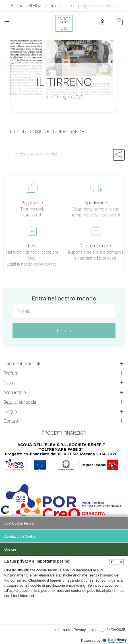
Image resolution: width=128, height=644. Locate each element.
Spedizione (96, 203)
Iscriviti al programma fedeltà (88, 6)
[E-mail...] (64, 311)
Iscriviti (64, 331)
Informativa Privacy (70, 630)
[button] (119, 155)
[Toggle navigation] (7, 23)
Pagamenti (32, 203)
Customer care (96, 246)
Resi (32, 246)
